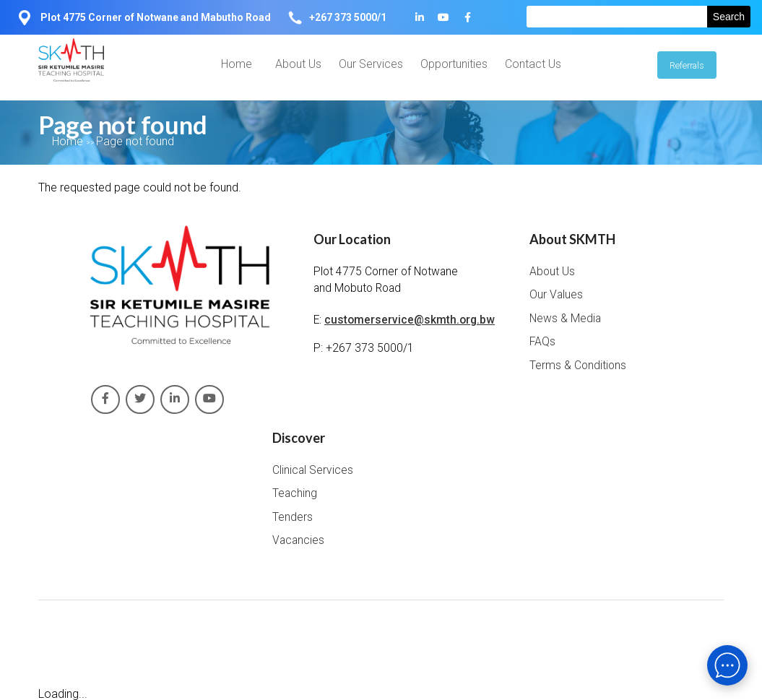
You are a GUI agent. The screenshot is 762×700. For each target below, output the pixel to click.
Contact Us (533, 64)
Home (237, 64)
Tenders (293, 517)
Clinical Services (313, 470)
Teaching (295, 493)
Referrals (687, 65)
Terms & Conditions (578, 366)
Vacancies (298, 540)
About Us (298, 64)
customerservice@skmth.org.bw (410, 320)
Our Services (371, 64)
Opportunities (454, 64)
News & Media (565, 319)
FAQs (542, 342)
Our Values (556, 295)
